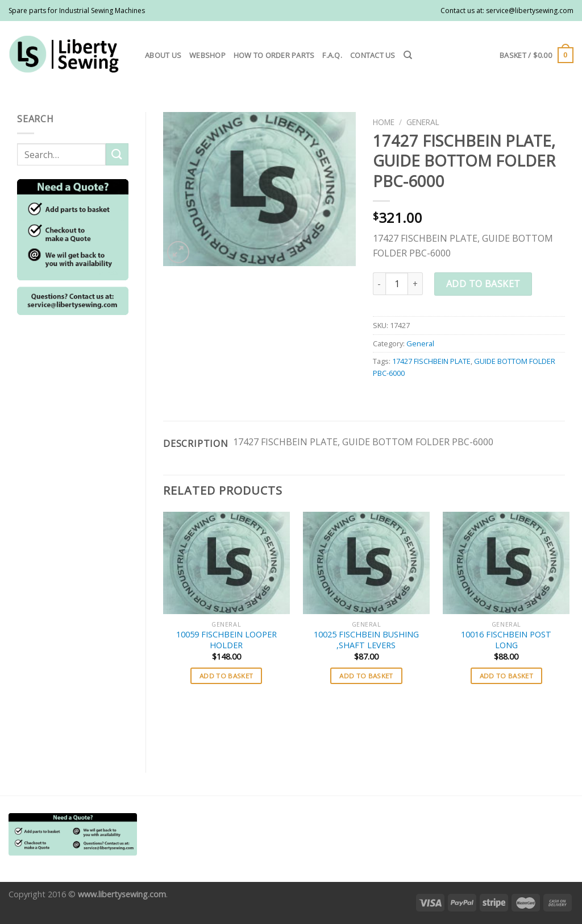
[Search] (408, 55)
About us (163, 55)
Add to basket (483, 284)
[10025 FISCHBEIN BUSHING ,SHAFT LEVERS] (366, 563)
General (423, 122)
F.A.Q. (332, 55)
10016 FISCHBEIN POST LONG (506, 640)
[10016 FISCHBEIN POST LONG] (506, 563)
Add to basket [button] (226, 676)
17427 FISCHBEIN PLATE (431, 361)
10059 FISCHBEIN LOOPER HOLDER (226, 640)
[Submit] (117, 154)
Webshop (207, 55)
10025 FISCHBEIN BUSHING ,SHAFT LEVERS (366, 640)
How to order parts (274, 55)
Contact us (373, 55)
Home (384, 122)
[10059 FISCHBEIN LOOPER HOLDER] (226, 563)
